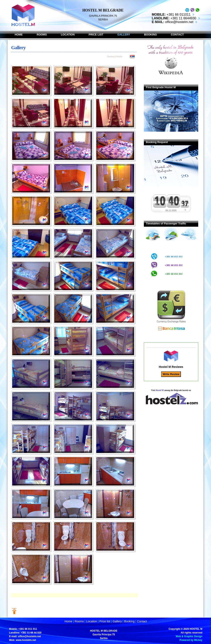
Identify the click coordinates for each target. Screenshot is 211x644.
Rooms (79, 621)
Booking (129, 621)
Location (92, 621)
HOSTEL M (196, 629)
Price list (105, 621)
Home (68, 621)
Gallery (117, 621)
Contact (142, 621)
